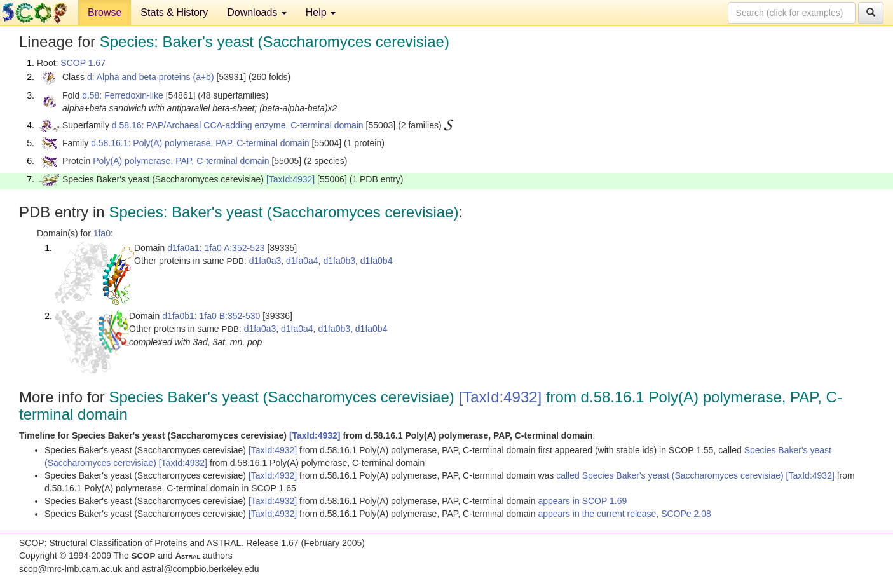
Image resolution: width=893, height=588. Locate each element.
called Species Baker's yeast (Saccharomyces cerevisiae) (671, 475)
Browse (105, 12)
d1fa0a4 (302, 261)
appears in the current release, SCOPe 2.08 (624, 514)
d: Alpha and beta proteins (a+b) (151, 77)
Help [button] (321, 12)
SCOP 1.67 (83, 63)
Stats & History (174, 12)
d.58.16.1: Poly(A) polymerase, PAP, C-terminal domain (200, 143)
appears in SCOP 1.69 (582, 501)
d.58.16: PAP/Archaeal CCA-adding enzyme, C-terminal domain (238, 125)
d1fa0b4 (377, 261)
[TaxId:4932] (290, 179)
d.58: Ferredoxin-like (123, 95)
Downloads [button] (257, 12)
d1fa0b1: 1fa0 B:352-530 (211, 316)
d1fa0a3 (265, 261)
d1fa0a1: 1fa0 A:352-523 (216, 248)
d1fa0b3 (339, 261)
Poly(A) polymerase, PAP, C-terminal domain (181, 161)
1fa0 (102, 233)
